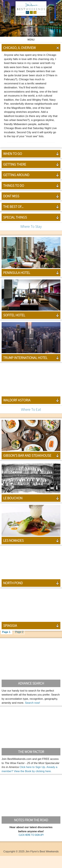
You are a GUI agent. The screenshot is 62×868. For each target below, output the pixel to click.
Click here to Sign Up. (33, 767)
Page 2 (19, 632)
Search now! (33, 703)
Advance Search (31, 683)
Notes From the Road (31, 820)
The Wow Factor (31, 752)
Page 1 (7, 632)
